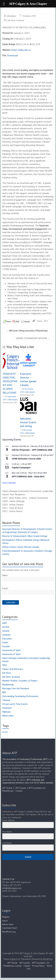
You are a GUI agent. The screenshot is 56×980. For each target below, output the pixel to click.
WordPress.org (9, 932)
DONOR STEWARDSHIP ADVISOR (33, 338)
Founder (6, 646)
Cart (28, 969)
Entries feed (8, 924)
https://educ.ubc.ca (21, 50)
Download (12, 55)
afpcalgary (11, 16)
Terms (49, 966)
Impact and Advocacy (13, 669)
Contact (27, 966)
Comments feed (9, 928)
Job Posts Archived (16, 20)
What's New (8, 716)
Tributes (6, 700)
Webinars (7, 712)
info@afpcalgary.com (12, 888)
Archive (6, 627)
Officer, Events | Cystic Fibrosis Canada (21, 547)
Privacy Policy (38, 966)
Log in (5, 921)
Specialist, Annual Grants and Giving (28, 422)
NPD (4, 692)
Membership (8, 685)
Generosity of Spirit (11, 650)
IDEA (5, 665)
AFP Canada (21, 788)
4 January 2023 (29, 16)
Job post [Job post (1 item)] (5, 732)
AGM (4, 623)
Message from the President (16, 688)
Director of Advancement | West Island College (25, 536)
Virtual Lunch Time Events (15, 704)
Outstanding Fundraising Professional (20, 696)
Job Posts (7, 673)
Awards (6, 631)
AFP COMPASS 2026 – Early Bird (28, 477)
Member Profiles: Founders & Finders (20, 681)
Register (6, 917)
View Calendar (9, 483)
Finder (5, 642)
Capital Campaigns (21, 468)
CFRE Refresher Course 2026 (26, 459)
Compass (6, 635)
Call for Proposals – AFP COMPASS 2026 (32, 450)
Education (7, 639)
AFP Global (7, 788)
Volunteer (7, 708)
